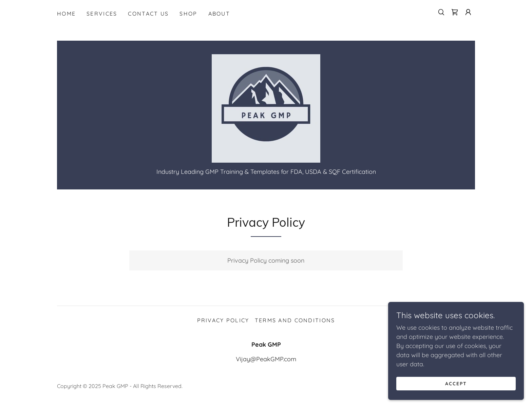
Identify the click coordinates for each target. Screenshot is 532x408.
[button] (468, 12)
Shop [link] (188, 14)
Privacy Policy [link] (223, 320)
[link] (455, 12)
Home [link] (66, 14)
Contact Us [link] (148, 14)
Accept (456, 397)
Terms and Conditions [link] (295, 320)
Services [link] (102, 14)
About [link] (219, 14)
